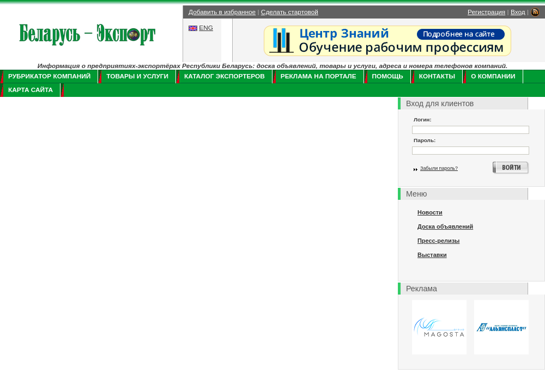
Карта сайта (31, 90)
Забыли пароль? (439, 168)
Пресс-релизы (438, 241)
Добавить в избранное (222, 12)
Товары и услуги (137, 76)
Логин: (423, 120)
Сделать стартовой (290, 12)
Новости (430, 212)
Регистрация (486, 12)
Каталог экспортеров (225, 76)
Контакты (437, 76)
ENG (206, 28)
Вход (518, 12)
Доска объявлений (445, 226)
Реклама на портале (319, 76)
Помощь (388, 76)
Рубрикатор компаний (49, 76)
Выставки (432, 255)
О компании (493, 76)
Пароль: (425, 140)
